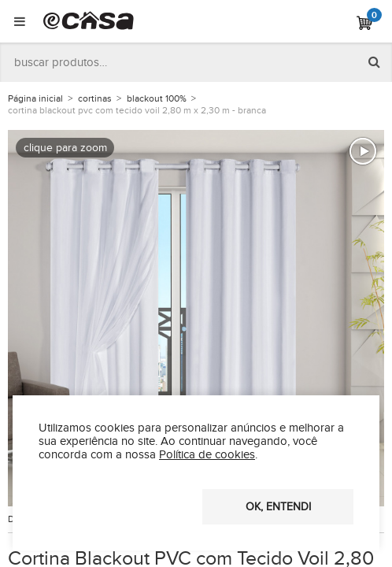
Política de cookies (207, 455)
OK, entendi (278, 507)
